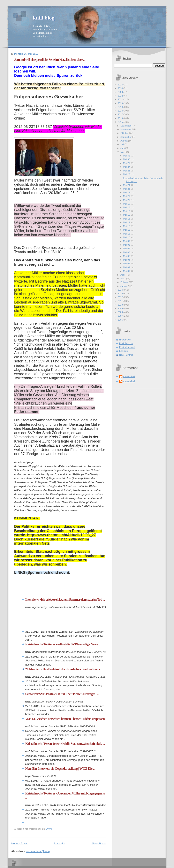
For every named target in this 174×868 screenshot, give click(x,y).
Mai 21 (127, 196)
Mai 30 (127, 159)
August (124, 141)
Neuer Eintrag (126, 355)
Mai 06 (127, 252)
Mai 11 (127, 234)
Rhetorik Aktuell (127, 347)
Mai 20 (127, 200)
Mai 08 (127, 245)
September (126, 137)
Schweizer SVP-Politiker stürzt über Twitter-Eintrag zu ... (62, 694)
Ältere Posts (99, 843)
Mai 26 (127, 171)
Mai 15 (127, 219)
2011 (121, 301)
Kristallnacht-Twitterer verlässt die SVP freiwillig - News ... (63, 644)
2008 (121, 312)
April (123, 275)
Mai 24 (127, 185)
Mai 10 (127, 237)
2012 (121, 297)
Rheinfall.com (126, 343)
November (126, 129)
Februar (125, 282)
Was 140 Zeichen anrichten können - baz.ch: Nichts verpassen (65, 719)
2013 (121, 293)
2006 (121, 320)
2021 (121, 99)
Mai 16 (127, 215)
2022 (121, 96)
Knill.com (124, 351)
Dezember (126, 126)
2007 (121, 316)
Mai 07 (127, 248)
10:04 (49, 829)
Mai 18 (127, 207)
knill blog (44, 18)
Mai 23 (127, 189)
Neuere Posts (19, 843)
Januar (124, 286)
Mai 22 (127, 192)
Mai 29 (127, 163)
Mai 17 (127, 211)
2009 (121, 308)
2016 (121, 118)
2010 (121, 305)
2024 (121, 88)
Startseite (59, 843)
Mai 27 (127, 167)
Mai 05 (127, 256)
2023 (121, 92)
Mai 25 (127, 174)
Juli (122, 144)
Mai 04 (127, 260)
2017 (121, 114)
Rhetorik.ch (125, 340)
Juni (123, 148)
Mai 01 (127, 271)
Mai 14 (127, 222)
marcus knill (129, 376)
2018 (121, 111)
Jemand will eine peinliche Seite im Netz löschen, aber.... (50, 60)
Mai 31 (127, 156)
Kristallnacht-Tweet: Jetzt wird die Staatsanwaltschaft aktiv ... (65, 744)
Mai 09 (127, 241)
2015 (121, 122)
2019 (121, 107)
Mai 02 (127, 267)
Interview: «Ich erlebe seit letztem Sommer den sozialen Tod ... (65, 600)
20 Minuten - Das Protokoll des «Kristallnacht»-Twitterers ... (64, 669)
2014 (121, 290)
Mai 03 (127, 263)
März (123, 278)
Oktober (125, 133)
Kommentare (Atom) (38, 851)
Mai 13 (127, 226)
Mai (123, 152)
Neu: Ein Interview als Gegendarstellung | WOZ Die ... (60, 769)
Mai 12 (127, 230)
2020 (121, 103)
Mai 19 (127, 204)
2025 (121, 85)
